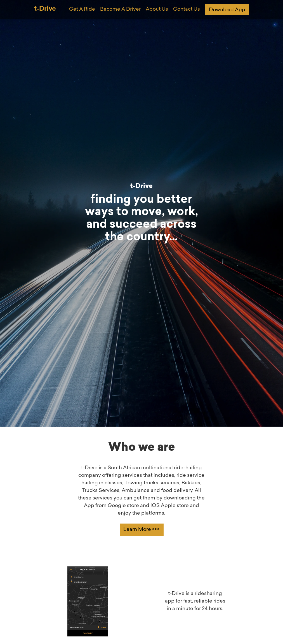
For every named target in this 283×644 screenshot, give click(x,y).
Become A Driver (120, 10)
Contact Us (187, 10)
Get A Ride (82, 10)
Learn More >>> (141, 530)
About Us (157, 10)
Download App (227, 10)
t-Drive (45, 9)
